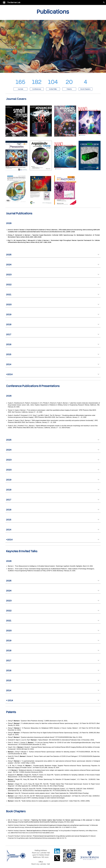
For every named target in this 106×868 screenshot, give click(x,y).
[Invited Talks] (53, 89)
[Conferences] (37, 89)
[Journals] (20, 89)
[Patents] (69, 89)
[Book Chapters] (85, 89)
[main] (53, 12)
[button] (104, 2)
